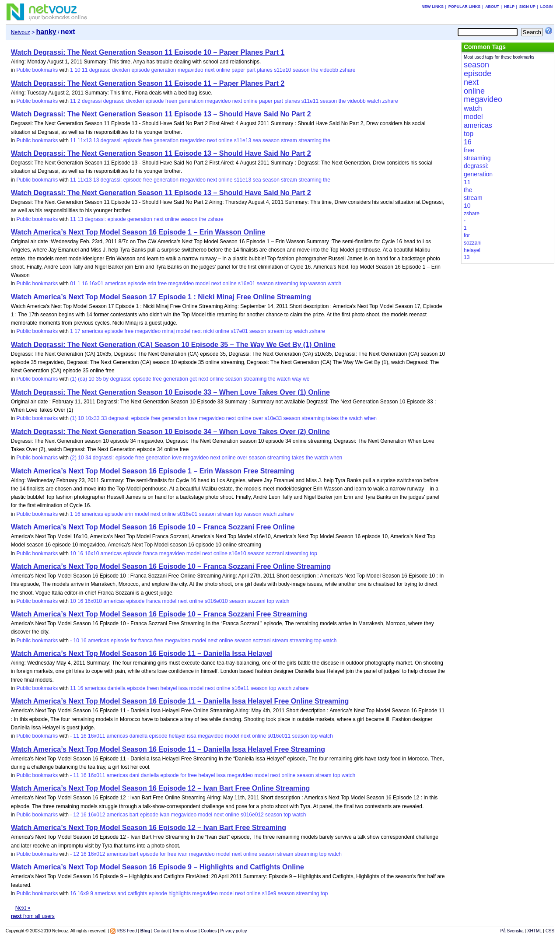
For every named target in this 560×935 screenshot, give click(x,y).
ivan (164, 815)
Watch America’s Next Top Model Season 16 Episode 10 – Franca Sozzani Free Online (153, 527)
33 (104, 418)
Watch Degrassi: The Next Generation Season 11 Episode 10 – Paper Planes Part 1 (148, 52)
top (303, 284)
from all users (33, 916)
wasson (317, 284)
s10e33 (273, 418)
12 (76, 815)
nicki (209, 331)
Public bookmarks (37, 70)
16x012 (96, 815)
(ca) (82, 379)
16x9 (83, 893)
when (370, 418)
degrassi (92, 101)
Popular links (465, 7)
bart (134, 815)
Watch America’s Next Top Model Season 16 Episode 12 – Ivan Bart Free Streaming (149, 828)
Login (547, 7)
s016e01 (187, 514)
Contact (161, 931)
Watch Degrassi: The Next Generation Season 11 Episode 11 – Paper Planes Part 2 (148, 83)
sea (257, 140)
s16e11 (240, 688)
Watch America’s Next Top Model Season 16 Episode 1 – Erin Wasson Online (138, 232)
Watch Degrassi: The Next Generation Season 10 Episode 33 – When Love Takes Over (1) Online (170, 392)
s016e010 (216, 601)
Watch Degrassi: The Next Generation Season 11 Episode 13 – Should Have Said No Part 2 (161, 114)
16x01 (96, 284)
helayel (168, 688)
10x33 (93, 418)
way (296, 379)
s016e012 (252, 815)
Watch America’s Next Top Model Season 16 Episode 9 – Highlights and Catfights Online (157, 867)
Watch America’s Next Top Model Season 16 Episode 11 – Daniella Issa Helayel (142, 653)
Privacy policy (233, 931)
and (122, 893)
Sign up (527, 7)
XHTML (535, 931)
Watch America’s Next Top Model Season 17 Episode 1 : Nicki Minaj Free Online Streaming (161, 297)
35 (99, 379)
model (203, 284)
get (193, 379)
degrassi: (100, 70)
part (251, 70)
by (106, 379)
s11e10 (282, 70)
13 (96, 140)
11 (85, 70)
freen (171, 101)
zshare (347, 70)
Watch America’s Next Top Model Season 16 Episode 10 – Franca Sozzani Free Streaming (159, 614)
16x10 (92, 553)
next (210, 70)
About (492, 7)
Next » (23, 908)
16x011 (96, 736)
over (258, 418)
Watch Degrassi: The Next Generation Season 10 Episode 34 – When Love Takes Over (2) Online (170, 432)
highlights (180, 893)
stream (289, 140)
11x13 (85, 140)
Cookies (209, 931)
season (301, 70)
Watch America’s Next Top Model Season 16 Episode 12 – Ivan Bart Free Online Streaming (160, 788)
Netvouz (21, 32)
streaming (310, 140)
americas (116, 284)
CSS (550, 931)
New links (432, 7)
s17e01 (239, 331)
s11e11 (310, 101)
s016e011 (279, 736)
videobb (329, 70)
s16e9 (269, 893)
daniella (117, 688)
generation (164, 70)
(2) (73, 458)
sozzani (275, 553)
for (133, 641)
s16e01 (247, 284)
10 (77, 70)
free (148, 140)
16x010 (93, 601)
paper (238, 70)
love (192, 418)
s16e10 (237, 553)
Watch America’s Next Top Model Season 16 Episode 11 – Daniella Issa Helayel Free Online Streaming (180, 701)
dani (135, 775)
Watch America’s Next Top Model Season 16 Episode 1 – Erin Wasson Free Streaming (153, 471)
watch (374, 101)
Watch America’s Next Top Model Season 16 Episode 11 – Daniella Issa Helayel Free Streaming (168, 749)
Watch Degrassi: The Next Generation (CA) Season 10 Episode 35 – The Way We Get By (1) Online (173, 345)
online (223, 70)
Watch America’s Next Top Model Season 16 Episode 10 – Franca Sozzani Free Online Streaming (171, 566)
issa (183, 688)
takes (333, 418)
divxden (121, 70)
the (315, 70)
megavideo (191, 70)
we (306, 379)
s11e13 (243, 140)
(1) (73, 379)
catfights (138, 893)
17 (77, 331)
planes (264, 70)
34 (88, 458)
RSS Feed (127, 931)
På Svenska (512, 931)
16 (85, 284)
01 (73, 284)
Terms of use (185, 931)
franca (150, 553)
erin (152, 284)
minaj (168, 331)
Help (509, 7)
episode (140, 70)
